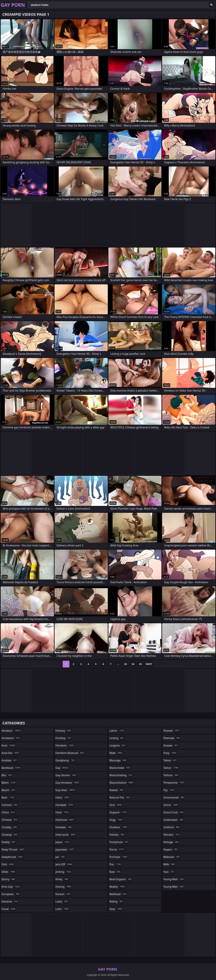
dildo (9, 872)
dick (8, 864)
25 (140, 664)
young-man (174, 879)
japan (63, 842)
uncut (171, 805)
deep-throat (13, 849)
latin (62, 909)
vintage (171, 842)
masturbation (122, 783)
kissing (64, 887)
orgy (116, 820)
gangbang (65, 760)
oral (116, 805)
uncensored (174, 797)
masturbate (120, 768)
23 (125, 664)
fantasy (63, 731)
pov (116, 864)
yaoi (169, 872)
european (11, 894)
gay (62, 768)
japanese (65, 849)
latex (62, 901)
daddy (9, 842)
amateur (11, 731)
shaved (172, 731)
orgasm (118, 812)
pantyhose (119, 842)
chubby (10, 827)
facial (9, 909)
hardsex (64, 827)
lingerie (118, 745)
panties (117, 835)
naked (117, 790)
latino (117, 731)
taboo (170, 760)
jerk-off (64, 864)
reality (117, 887)
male (116, 753)
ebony (9, 879)
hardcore (65, 820)
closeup (10, 835)
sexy (116, 909)
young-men (174, 887)
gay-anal (65, 790)
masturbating (121, 775)
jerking (64, 872)
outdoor (119, 827)
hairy (62, 797)
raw (115, 872)
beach (9, 790)
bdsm (9, 783)
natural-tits (120, 797)
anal (9, 745)
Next (149, 664)
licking (117, 738)
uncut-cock (174, 812)
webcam (172, 857)
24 (133, 664)
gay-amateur (68, 783)
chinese (10, 820)
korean (63, 894)
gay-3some (66, 775)
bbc (7, 775)
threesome (174, 783)
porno (117, 849)
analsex (10, 760)
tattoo (171, 768)
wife (169, 864)
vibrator (172, 835)
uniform (172, 827)
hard (62, 812)
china (8, 812)
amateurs (11, 738)
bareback (11, 768)
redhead (118, 894)
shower (171, 745)
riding (117, 901)
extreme (10, 901)
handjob (65, 805)
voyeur (171, 849)
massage (118, 760)
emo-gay (11, 887)
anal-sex (11, 753)
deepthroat (13, 857)
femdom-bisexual (70, 753)
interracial (66, 835)
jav (60, 857)
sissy (170, 753)
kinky (62, 879)
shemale (172, 738)
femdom (65, 745)
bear (8, 797)
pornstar (119, 857)
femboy (64, 738)
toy (169, 790)
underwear (174, 820)
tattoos (171, 775)
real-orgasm (121, 879)
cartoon (10, 805)
